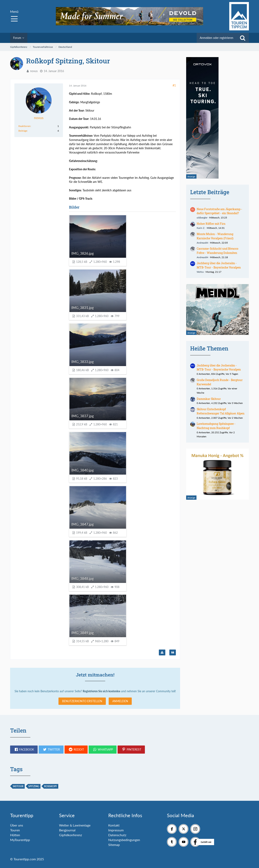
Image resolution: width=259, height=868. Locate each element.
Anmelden (120, 701)
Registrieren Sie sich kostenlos (101, 691)
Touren (15, 830)
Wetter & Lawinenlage (75, 825)
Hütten (15, 835)
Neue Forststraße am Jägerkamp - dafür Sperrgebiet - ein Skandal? (219, 211)
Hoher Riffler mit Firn (211, 224)
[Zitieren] (173, 653)
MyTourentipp (20, 840)
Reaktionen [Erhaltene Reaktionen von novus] (24, 126)
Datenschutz (117, 835)
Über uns (17, 825)
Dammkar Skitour (209, 399)
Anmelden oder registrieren (217, 38)
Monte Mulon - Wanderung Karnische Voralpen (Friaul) (215, 236)
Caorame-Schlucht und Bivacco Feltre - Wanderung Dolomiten (218, 251)
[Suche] (243, 38)
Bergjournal (67, 830)
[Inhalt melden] (162, 653)
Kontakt (114, 825)
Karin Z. (201, 228)
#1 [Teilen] (174, 85)
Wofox (200, 272)
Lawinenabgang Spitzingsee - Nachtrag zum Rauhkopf (216, 426)
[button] (24, 750)
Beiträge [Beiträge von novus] (23, 131)
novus (34, 71)
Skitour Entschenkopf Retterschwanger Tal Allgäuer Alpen (221, 411)
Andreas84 (202, 243)
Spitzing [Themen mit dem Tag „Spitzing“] (34, 786)
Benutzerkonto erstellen (82, 701)
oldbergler (202, 218)
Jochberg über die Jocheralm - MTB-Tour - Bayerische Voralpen (219, 265)
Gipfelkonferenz (71, 835)
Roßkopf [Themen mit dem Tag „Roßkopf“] (51, 786)
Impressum (116, 830)
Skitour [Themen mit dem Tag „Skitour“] (18, 786)
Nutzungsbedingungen (124, 840)
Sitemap (114, 845)
